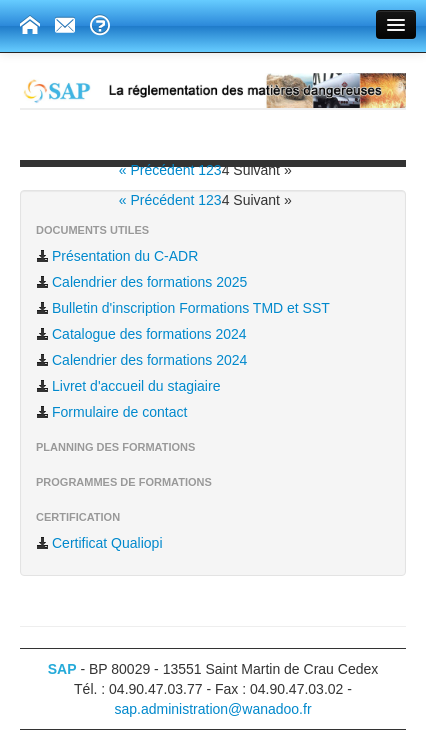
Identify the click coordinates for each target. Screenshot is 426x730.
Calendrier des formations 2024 (141, 360)
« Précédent (158, 170)
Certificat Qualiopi (99, 543)
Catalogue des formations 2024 (141, 334)
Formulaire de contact (111, 412)
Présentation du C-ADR (117, 256)
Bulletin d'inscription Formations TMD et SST (183, 308)
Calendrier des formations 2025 (141, 282)
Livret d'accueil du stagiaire (128, 386)
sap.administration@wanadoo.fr (212, 709)
